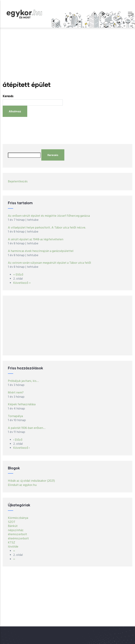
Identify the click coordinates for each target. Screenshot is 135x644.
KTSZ (12, 543)
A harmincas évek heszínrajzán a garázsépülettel (41, 251)
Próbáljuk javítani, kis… (23, 381)
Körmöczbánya (18, 518)
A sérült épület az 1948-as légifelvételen (36, 240)
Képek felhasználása (22, 404)
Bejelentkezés (18, 182)
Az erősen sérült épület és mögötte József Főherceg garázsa (49, 216)
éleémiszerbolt (18, 539)
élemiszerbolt (17, 534)
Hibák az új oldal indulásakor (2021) (31, 481)
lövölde (13, 547)
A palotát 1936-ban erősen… (27, 428)
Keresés (8, 96)
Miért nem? (16, 393)
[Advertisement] (67, 54)
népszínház (16, 530)
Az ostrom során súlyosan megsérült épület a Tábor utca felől (49, 263)
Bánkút (13, 526)
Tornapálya (15, 416)
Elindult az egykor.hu (22, 485)
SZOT (12, 522)
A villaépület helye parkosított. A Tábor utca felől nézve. (47, 228)
